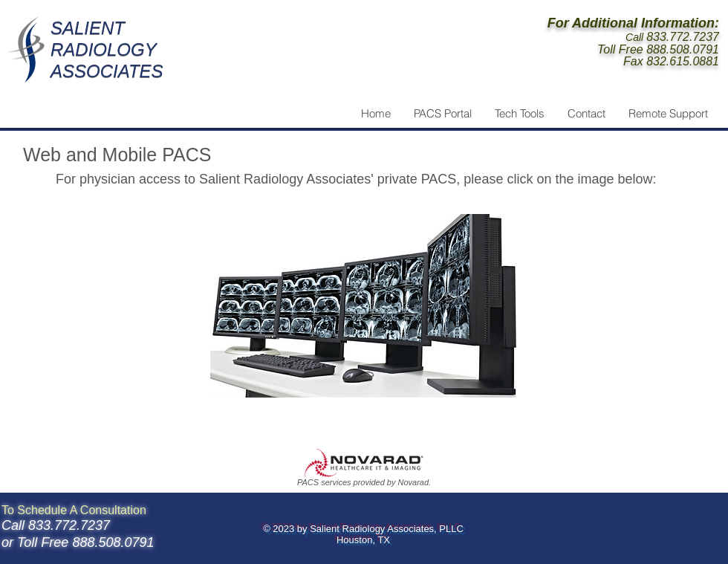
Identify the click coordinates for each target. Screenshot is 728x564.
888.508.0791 (683, 49)
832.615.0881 (683, 61)
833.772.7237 (683, 37)
